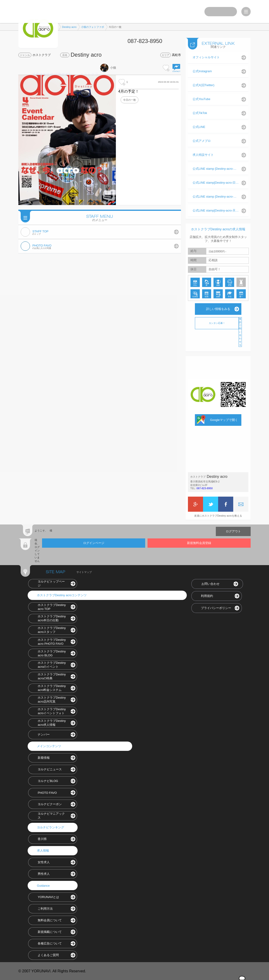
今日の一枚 (130, 100)
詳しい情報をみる (218, 309)
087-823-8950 (205, 488)
